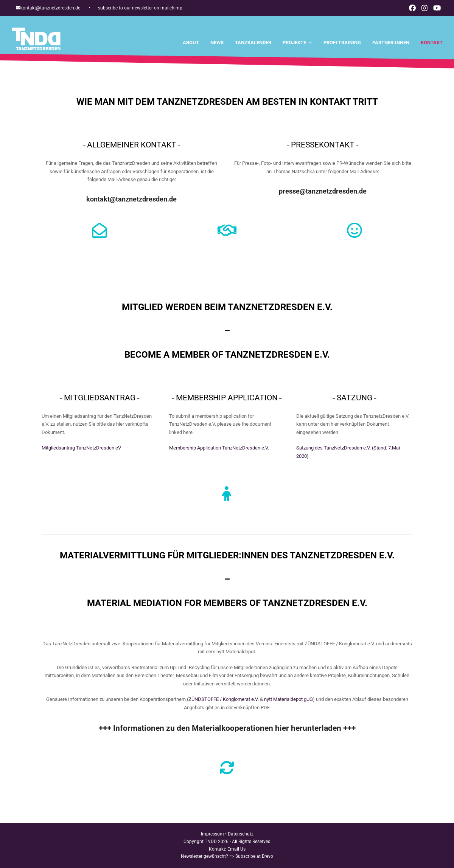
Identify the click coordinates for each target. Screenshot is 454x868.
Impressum (212, 834)
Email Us (236, 849)
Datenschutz (241, 834)
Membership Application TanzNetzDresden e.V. (219, 448)
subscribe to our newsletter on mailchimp (140, 8)
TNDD (211, 842)
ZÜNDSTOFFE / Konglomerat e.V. (224, 699)
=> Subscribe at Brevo (251, 856)
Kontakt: (218, 849)
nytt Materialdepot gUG (288, 699)
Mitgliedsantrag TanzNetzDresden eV (81, 448)
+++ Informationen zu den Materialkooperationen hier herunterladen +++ (227, 728)
